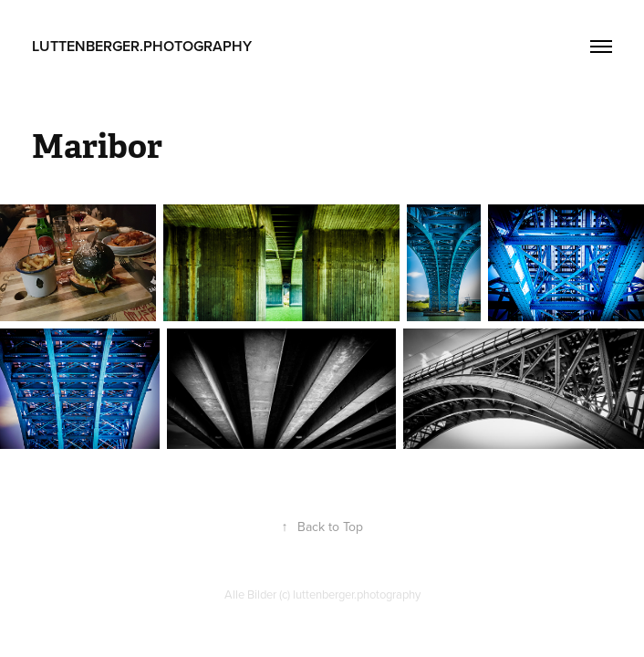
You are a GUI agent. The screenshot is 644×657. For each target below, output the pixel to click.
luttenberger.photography (142, 46)
